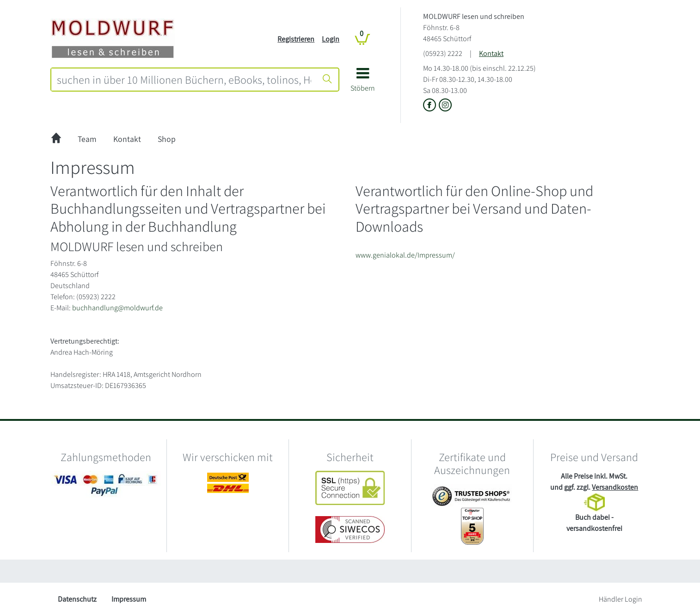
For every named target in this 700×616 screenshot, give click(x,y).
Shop (167, 139)
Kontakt (491, 53)
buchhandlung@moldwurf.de (117, 308)
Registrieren (296, 39)
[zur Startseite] (56, 139)
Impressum (129, 599)
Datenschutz (77, 599)
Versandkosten (615, 487)
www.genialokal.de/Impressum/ (405, 255)
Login (331, 39)
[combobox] (184, 80)
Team (87, 139)
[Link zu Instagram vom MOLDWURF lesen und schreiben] (445, 106)
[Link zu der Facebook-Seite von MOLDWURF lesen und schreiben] (431, 106)
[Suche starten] (327, 80)
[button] (363, 83)
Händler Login (620, 599)
